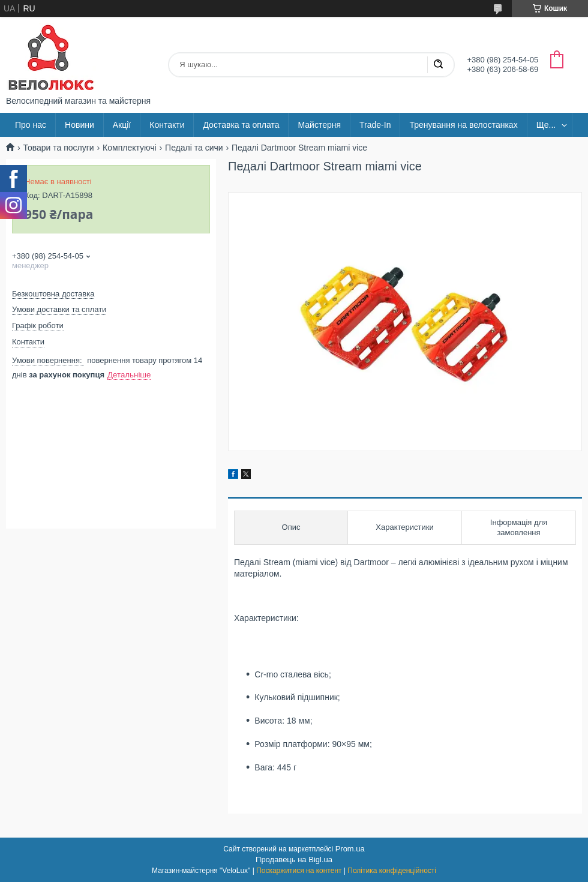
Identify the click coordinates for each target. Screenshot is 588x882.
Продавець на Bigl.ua (294, 859)
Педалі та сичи (194, 148)
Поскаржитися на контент (299, 871)
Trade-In (375, 125)
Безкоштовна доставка (53, 294)
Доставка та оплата (241, 125)
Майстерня (319, 125)
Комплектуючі (130, 148)
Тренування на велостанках (463, 125)
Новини (79, 125)
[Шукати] (438, 65)
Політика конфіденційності (392, 871)
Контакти (167, 125)
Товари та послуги (58, 148)
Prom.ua (350, 849)
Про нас (31, 125)
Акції (122, 125)
